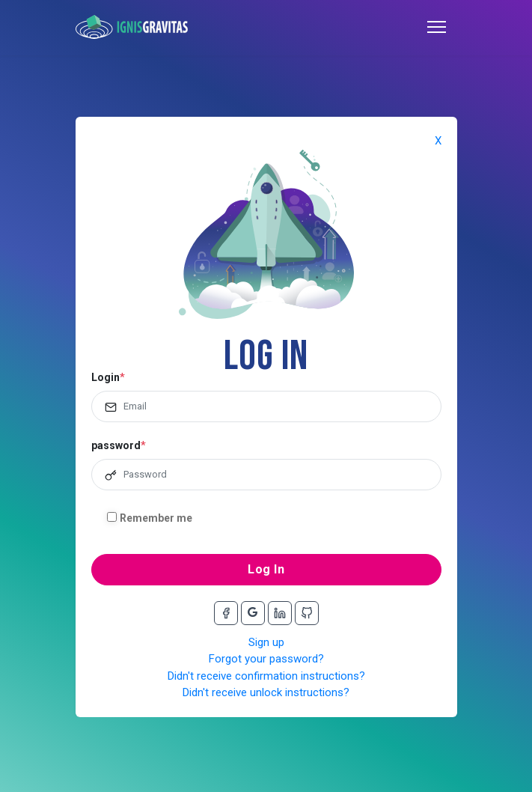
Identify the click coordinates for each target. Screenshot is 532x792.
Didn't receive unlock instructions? (266, 692)
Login (106, 377)
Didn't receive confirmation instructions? (266, 676)
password (116, 445)
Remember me (156, 518)
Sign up (266, 642)
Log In (266, 569)
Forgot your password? (266, 659)
